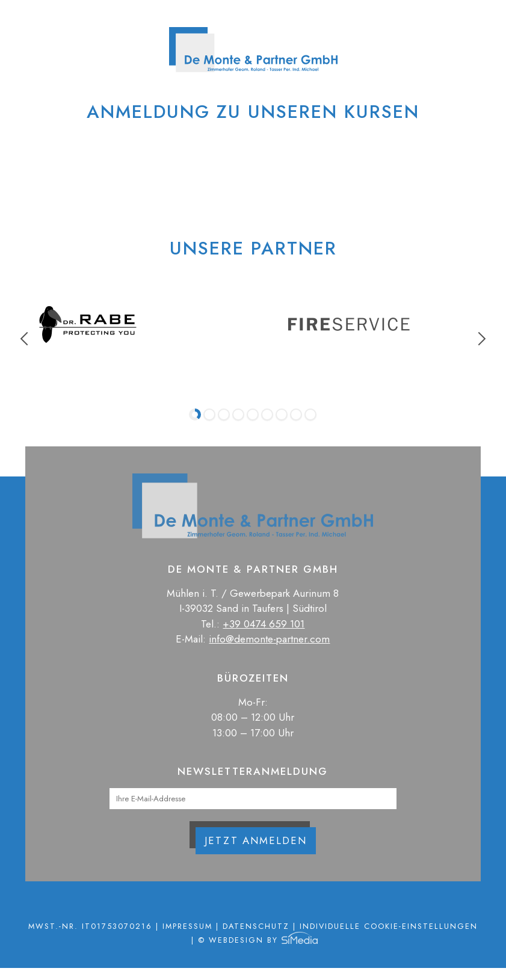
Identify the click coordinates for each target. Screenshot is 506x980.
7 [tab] (282, 414)
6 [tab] (267, 414)
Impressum (187, 926)
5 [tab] (253, 414)
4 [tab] (238, 414)
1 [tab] (195, 414)
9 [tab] (310, 414)
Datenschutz (256, 926)
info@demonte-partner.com (269, 639)
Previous (27, 339)
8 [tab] (296, 414)
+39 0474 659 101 (264, 624)
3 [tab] (224, 414)
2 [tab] (209, 414)
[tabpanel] (88, 324)
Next (479, 339)
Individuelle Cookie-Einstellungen (389, 926)
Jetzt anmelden (256, 840)
